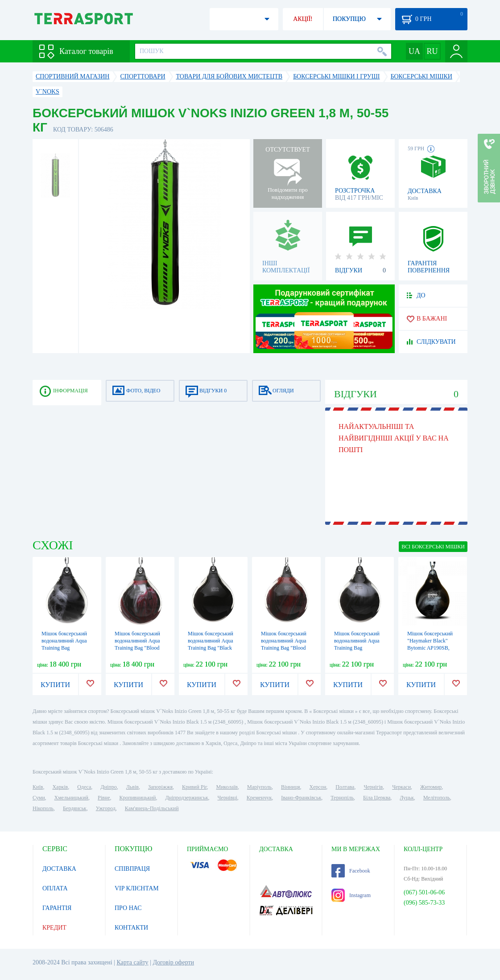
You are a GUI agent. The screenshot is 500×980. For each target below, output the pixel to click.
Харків (60, 787)
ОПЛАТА (55, 888)
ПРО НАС (128, 908)
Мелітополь (437, 798)
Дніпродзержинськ (186, 798)
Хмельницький (71, 798)
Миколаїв (227, 787)
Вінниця (291, 787)
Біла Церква (377, 798)
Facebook (351, 871)
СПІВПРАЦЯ (132, 869)
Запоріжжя (160, 787)
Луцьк (407, 798)
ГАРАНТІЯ (57, 908)
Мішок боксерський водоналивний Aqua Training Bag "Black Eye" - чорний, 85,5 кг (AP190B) (213, 648)
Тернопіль (342, 798)
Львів (132, 787)
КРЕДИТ (54, 928)
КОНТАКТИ (131, 928)
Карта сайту (132, 962)
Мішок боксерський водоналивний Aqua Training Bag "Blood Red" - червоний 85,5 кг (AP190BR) (285, 648)
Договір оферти (173, 962)
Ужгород (106, 808)
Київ (38, 787)
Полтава (345, 787)
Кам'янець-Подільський (152, 808)
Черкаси (401, 787)
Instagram (351, 895)
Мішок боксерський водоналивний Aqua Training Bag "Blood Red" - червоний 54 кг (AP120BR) (139, 648)
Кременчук (259, 798)
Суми (39, 798)
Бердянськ (75, 808)
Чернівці (227, 798)
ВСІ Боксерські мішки (433, 547)
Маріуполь (259, 787)
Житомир (431, 787)
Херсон (318, 787)
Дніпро (108, 787)
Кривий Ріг (194, 787)
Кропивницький (137, 798)
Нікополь (43, 808)
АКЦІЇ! (303, 19)
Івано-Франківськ (301, 798)
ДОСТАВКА (59, 869)
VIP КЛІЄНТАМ (137, 888)
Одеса (84, 787)
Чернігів (373, 787)
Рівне (104, 798)
